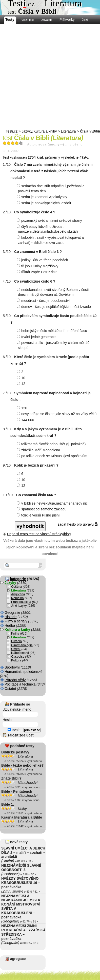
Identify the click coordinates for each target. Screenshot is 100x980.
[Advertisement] (50, 77)
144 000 (26, 420)
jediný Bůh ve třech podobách (43, 260)
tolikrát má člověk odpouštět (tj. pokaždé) (52, 444)
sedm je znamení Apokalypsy (43, 197)
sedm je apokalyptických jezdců (44, 203)
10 (22, 378)
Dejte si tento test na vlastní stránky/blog (39, 534)
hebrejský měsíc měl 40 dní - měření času (53, 331)
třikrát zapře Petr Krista (38, 272)
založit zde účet (21, 735)
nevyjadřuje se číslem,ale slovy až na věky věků (57, 414)
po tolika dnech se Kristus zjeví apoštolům (53, 456)
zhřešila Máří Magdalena (39, 450)
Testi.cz (12, 131)
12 (22, 384)
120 (23, 408)
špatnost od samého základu (42, 509)
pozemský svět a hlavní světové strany (50, 220)
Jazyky (27, 131)
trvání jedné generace (37, 337)
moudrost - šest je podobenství (44, 301)
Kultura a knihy (45, 131)
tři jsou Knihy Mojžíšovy (38, 266)
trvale (14, 730)
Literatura (68, 131)
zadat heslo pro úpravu (78, 524)
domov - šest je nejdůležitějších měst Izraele (54, 307)
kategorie (18, 579)
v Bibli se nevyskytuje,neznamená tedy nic (53, 503)
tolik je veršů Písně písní (39, 515)
